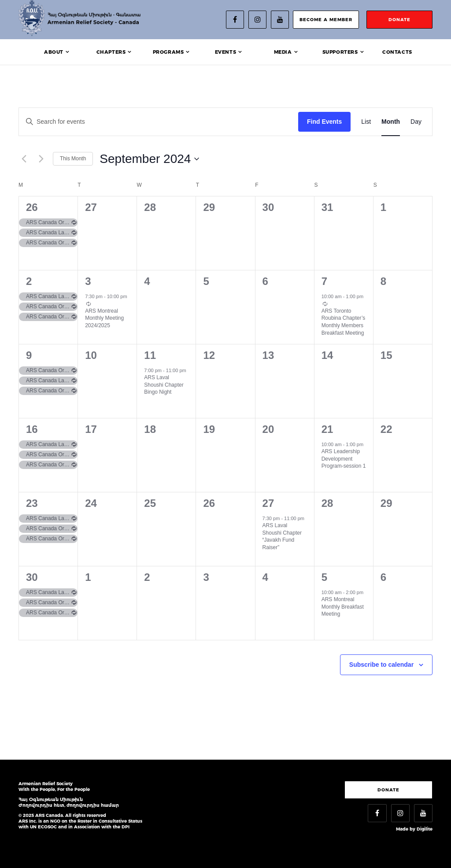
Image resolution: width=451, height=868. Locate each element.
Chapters (111, 52)
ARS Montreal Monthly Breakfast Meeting (343, 607)
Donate (388, 790)
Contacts (397, 52)
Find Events (324, 122)
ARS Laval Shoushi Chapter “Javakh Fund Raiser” (282, 536)
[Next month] (41, 159)
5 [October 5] (324, 577)
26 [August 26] (32, 207)
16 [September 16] (32, 429)
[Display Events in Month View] (391, 122)
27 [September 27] (268, 503)
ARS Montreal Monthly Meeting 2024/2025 (104, 318)
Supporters (340, 52)
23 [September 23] (32, 503)
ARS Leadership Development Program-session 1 (344, 459)
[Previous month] (24, 159)
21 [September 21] (327, 429)
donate (399, 20)
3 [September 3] (88, 281)
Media (283, 52)
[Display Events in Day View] (416, 122)
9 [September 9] (29, 355)
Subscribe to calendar (381, 665)
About (54, 52)
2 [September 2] (29, 281)
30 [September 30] (32, 577)
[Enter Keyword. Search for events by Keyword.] (159, 122)
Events (226, 52)
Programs (168, 52)
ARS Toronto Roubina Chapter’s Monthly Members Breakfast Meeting (344, 322)
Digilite (425, 829)
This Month (73, 159)
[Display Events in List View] (366, 122)
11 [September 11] (150, 355)
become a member (326, 20)
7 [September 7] (324, 281)
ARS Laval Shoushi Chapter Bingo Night (164, 385)
